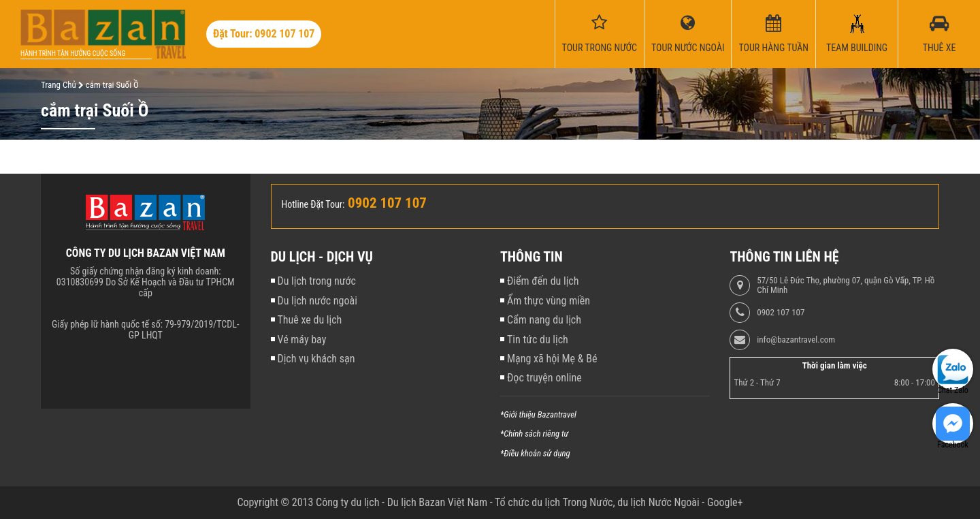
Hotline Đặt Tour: (313, 204)
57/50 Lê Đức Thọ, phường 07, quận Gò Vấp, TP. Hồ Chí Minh (846, 285)
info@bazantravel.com (796, 340)
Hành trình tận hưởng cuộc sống (73, 53)
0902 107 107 (781, 313)
